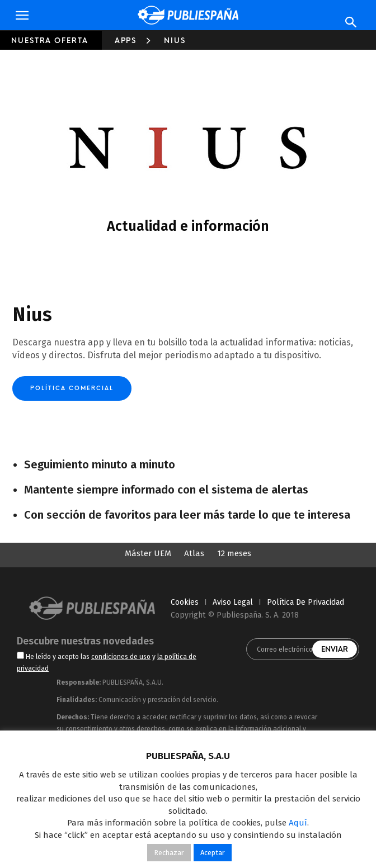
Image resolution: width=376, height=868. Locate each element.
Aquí (298, 823)
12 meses (234, 553)
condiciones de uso (121, 657)
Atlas (194, 553)
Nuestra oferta (50, 41)
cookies (185, 602)
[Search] (351, 22)
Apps (126, 41)
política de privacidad (305, 602)
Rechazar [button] (169, 853)
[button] (22, 16)
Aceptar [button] (213, 853)
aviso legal (233, 602)
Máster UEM (148, 553)
